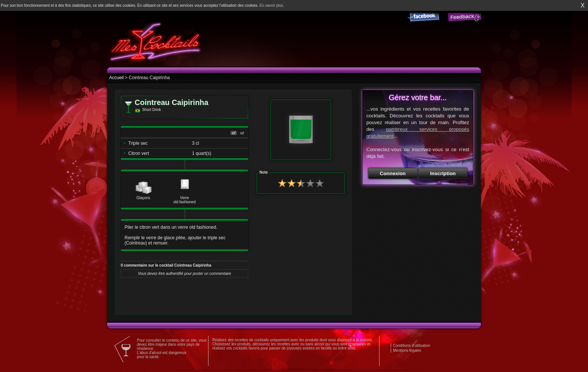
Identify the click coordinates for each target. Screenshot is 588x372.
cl (234, 133)
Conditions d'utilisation (412, 346)
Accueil (116, 78)
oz (242, 133)
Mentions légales (407, 350)
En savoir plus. (272, 5)
